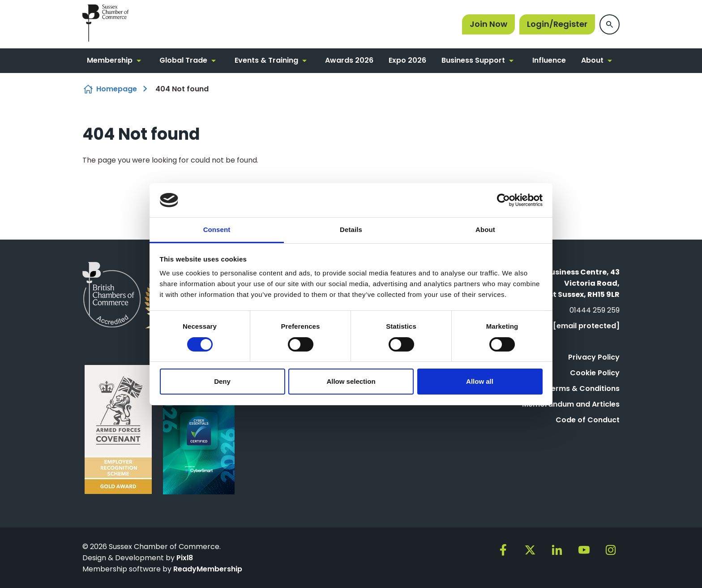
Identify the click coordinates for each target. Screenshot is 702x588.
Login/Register (557, 24)
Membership (110, 60)
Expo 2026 (407, 60)
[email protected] (586, 326)
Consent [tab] (217, 230)
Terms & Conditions (583, 388)
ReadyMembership (208, 569)
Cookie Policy (595, 373)
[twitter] (530, 550)
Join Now (488, 24)
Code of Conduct (588, 420)
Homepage (117, 89)
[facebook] (503, 550)
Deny (222, 381)
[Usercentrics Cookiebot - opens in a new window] (503, 200)
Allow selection (351, 381)
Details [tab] (351, 230)
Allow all (480, 381)
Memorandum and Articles (571, 404)
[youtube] (584, 550)
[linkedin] (557, 550)
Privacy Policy (594, 357)
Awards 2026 (349, 60)
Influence (549, 60)
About (592, 60)
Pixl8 (185, 558)
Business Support (473, 60)
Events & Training (266, 60)
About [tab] (485, 230)
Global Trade (183, 60)
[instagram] (611, 550)
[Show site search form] (610, 24)
